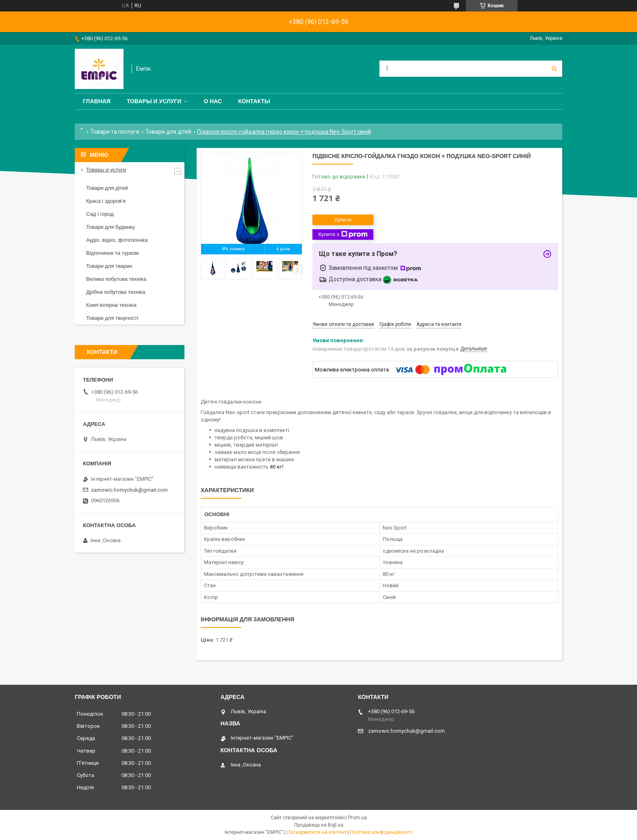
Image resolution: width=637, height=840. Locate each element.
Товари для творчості (112, 318)
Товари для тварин (109, 266)
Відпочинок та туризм (112, 253)
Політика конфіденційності (381, 832)
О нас (213, 101)
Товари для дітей (168, 132)
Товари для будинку (110, 227)
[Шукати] (554, 69)
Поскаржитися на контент (317, 832)
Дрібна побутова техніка (116, 292)
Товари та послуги (115, 132)
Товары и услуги (154, 101)
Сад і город (100, 214)
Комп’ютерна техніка (111, 305)
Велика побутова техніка (116, 279)
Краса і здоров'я (106, 201)
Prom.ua (357, 818)
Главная (97, 101)
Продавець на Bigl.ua (319, 825)
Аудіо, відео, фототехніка (117, 240)
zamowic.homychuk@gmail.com (129, 490)
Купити (343, 220)
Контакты (254, 101)
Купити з (343, 234)
